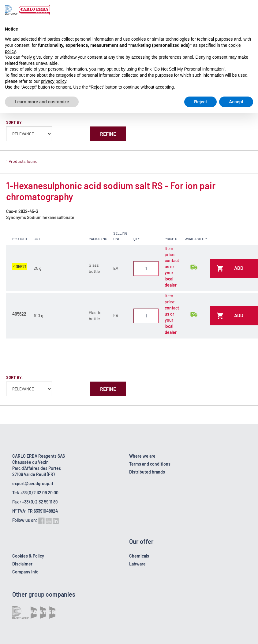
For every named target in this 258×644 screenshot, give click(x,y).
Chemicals (139, 556)
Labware (137, 564)
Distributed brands (147, 472)
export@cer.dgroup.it (33, 483)
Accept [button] (236, 102)
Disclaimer (22, 564)
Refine (108, 134)
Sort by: (15, 122)
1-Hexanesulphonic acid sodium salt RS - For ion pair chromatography (111, 191)
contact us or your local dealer (172, 273)
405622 (19, 314)
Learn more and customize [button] (42, 102)
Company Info (25, 572)
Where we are (142, 456)
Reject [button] (200, 102)
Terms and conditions (150, 464)
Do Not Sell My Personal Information (189, 69)
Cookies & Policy (28, 556)
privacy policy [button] (54, 81)
